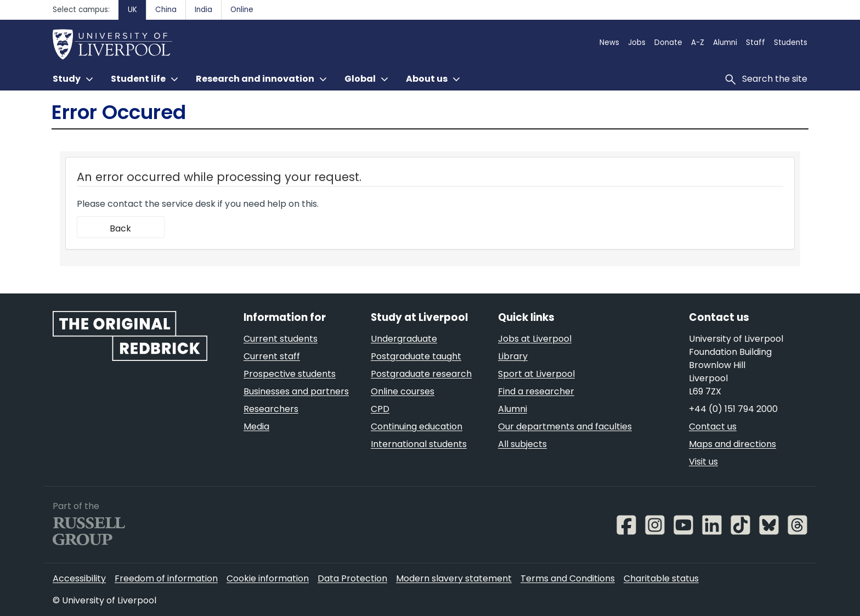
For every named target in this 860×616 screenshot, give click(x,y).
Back (120, 228)
